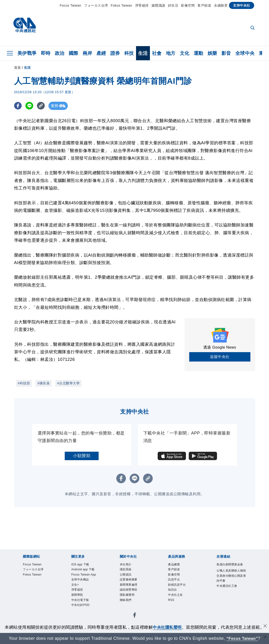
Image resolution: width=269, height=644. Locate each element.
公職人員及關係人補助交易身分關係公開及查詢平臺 (231, 587)
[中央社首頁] (25, 26)
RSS (172, 609)
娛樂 (212, 53)
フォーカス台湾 (96, 5)
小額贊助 (82, 456)
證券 (115, 53)
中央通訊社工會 (231, 603)
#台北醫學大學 (68, 383)
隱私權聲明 (130, 603)
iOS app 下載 (84, 565)
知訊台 (174, 596)
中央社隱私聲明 (167, 627)
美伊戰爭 (27, 53)
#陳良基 (44, 383)
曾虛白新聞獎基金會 (231, 568)
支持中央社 (242, 5)
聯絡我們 (128, 609)
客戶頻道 (204, 5)
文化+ (77, 603)
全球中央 (245, 53)
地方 (171, 53)
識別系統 (128, 571)
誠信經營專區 (132, 596)
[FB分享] (18, 106)
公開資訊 (128, 578)
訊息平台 (176, 584)
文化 (185, 53)
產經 (101, 53)
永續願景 (221, 5)
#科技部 (24, 383)
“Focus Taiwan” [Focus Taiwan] (242, 638)
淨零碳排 (142, 5)
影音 (226, 53)
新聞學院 (80, 615)
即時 (46, 53)
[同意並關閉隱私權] (265, 627)
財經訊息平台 (180, 590)
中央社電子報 (84, 621)
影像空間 (188, 5)
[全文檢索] (253, 28)
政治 (60, 53)
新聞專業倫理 (132, 590)
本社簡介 (128, 565)
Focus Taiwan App (84, 587)
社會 (157, 53)
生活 (143, 53)
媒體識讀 (158, 5)
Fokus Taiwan (122, 5)
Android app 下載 (86, 574)
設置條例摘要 (132, 584)
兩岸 (87, 53)
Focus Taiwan (70, 5)
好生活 (173, 5)
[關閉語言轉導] (265, 638)
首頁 (18, 68)
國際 (74, 53)
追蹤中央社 (220, 357)
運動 (199, 53)
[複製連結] (42, 106)
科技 (129, 53)
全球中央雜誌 (84, 596)
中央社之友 (178, 603)
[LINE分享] (30, 106)
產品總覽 (176, 565)
